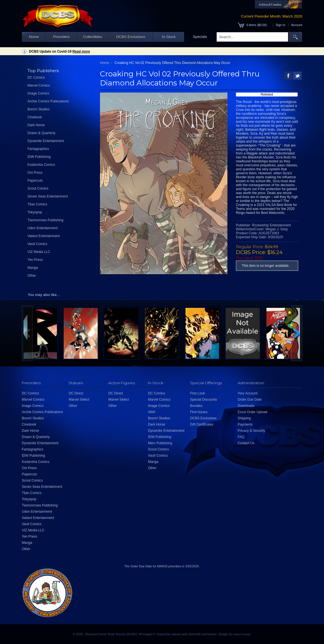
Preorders (61, 37)
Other (32, 276)
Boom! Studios (39, 109)
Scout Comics (38, 188)
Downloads (246, 406)
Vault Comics (37, 244)
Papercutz (35, 181)
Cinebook (35, 117)
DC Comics (36, 78)
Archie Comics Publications (48, 101)
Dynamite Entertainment (46, 141)
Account (297, 25)
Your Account (248, 393)
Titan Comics (37, 204)
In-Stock (169, 37)
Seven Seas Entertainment (48, 196)
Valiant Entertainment (44, 236)
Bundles (196, 406)
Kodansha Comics (41, 165)
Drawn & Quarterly (41, 133)
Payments (245, 424)
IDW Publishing (39, 157)
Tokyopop (35, 212)
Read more (81, 51)
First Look (198, 393)
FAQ (241, 437)
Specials (200, 37)
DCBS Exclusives (131, 37)
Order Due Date (250, 400)
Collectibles (92, 37)
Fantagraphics (38, 149)
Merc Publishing (160, 443)
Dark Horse (36, 125)
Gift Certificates (202, 424)
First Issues (199, 412)
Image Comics (38, 93)
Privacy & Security (251, 431)
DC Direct (76, 393)
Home (34, 37)
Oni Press (35, 173)
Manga (33, 268)
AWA (152, 412)
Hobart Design (242, 634)
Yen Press (35, 260)
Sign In (281, 25)
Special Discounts (203, 400)
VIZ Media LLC (39, 252)
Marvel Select (79, 400)
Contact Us (246, 443)
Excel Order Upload (252, 412)
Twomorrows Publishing (45, 220)
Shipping (244, 418)
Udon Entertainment (43, 228)
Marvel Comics (39, 85)
